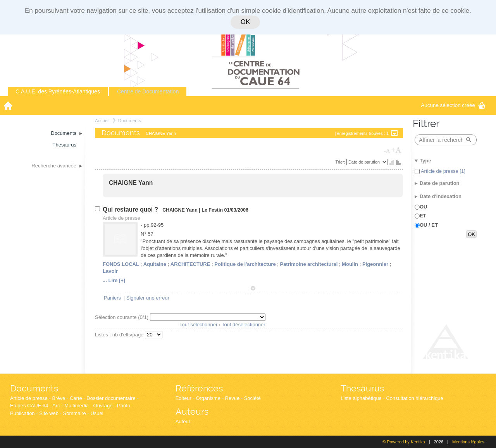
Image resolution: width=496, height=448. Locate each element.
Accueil (102, 120)
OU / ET (429, 225)
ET (423, 216)
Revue (232, 398)
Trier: (341, 162)
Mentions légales (468, 442)
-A (387, 151)
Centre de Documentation (148, 91)
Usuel (97, 413)
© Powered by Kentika (404, 442)
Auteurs (192, 411)
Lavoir (110, 271)
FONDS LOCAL (121, 264)
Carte (76, 398)
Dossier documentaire (111, 398)
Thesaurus (362, 388)
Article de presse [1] (443, 171)
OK (245, 22)
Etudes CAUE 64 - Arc (35, 406)
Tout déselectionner (244, 325)
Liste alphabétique (361, 398)
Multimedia (77, 406)
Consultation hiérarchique (414, 398)
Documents (130, 120)
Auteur (183, 421)
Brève (59, 398)
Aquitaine (155, 264)
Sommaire (75, 413)
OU (424, 207)
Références (199, 388)
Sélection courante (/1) (122, 317)
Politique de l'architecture (245, 264)
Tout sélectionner (198, 325)
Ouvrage (103, 406)
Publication (22, 413)
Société (252, 398)
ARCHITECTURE (190, 264)
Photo (124, 406)
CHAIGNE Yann (131, 183)
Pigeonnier (375, 264)
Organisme (208, 398)
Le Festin (212, 210)
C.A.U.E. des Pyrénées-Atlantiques (58, 91)
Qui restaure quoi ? (131, 209)
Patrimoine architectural (309, 264)
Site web (49, 413)
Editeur (183, 398)
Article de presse (29, 398)
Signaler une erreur (148, 298)
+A (396, 150)
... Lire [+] (114, 280)
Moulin (350, 264)
